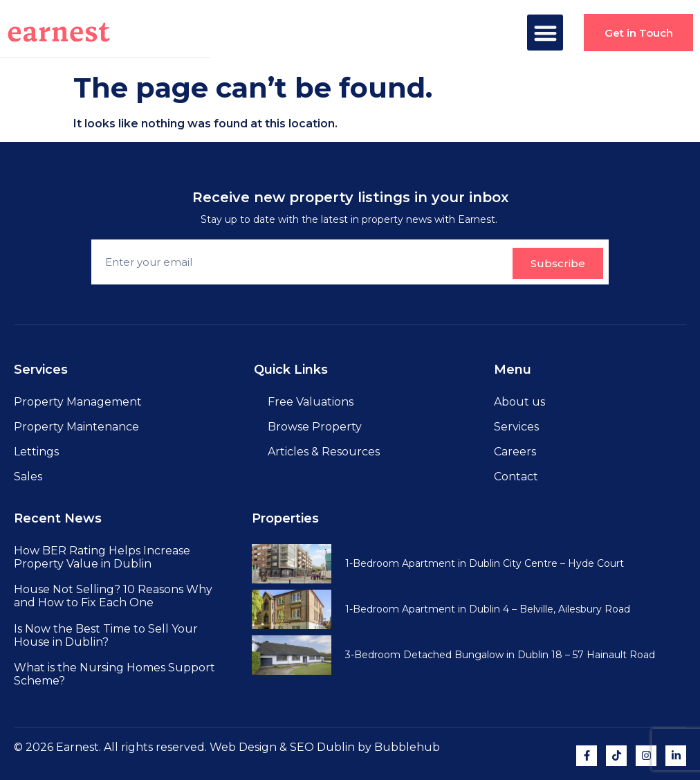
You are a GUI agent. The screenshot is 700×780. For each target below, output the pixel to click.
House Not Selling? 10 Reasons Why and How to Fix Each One (113, 596)
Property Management (78, 402)
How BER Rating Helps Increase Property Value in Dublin (102, 557)
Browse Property (315, 427)
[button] (545, 33)
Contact (516, 477)
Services (516, 427)
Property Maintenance (76, 427)
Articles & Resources (324, 452)
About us (519, 402)
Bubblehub (407, 747)
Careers (515, 452)
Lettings (36, 452)
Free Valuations (311, 402)
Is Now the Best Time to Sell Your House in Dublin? (106, 635)
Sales (28, 477)
